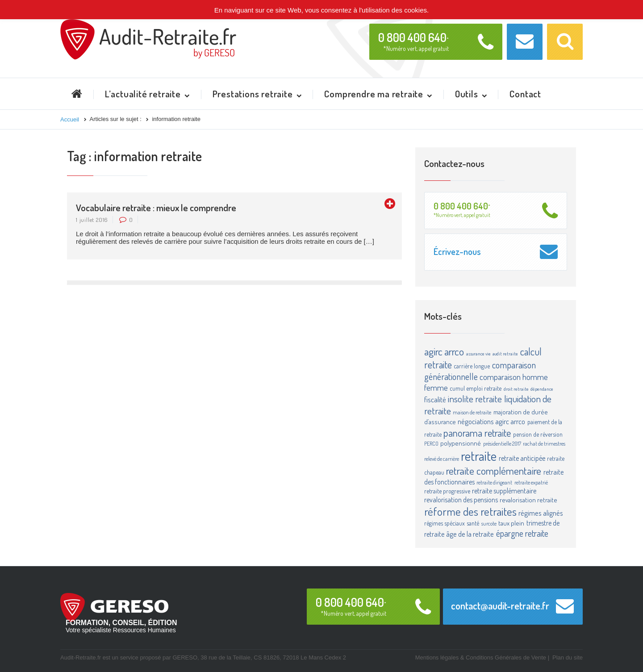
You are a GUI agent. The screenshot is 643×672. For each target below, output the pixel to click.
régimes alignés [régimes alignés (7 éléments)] (541, 513)
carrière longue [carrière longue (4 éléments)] (472, 366)
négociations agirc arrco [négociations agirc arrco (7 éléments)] (491, 421)
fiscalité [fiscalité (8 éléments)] (435, 399)
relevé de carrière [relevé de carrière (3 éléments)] (442, 459)
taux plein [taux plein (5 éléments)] (511, 523)
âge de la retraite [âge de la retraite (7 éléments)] (470, 534)
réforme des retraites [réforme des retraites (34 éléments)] (470, 511)
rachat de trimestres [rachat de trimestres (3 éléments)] (544, 443)
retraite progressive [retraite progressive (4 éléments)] (447, 491)
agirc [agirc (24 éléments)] (433, 351)
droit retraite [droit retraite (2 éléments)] (516, 389)
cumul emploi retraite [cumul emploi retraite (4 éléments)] (476, 388)
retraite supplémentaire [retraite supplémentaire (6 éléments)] (504, 491)
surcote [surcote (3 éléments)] (489, 523)
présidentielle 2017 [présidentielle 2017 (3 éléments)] (502, 443)
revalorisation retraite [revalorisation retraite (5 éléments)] (528, 500)
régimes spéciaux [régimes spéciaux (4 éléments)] (445, 523)
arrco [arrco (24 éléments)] (454, 351)
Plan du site (568, 657)
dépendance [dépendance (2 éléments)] (542, 389)
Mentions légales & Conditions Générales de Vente (481, 657)
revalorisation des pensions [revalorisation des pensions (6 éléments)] (461, 500)
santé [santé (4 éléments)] (473, 523)
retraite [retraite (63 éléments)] (479, 456)
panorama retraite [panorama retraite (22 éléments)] (477, 432)
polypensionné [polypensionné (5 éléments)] (461, 443)
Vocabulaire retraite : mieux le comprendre (156, 207)
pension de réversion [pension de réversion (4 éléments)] (538, 434)
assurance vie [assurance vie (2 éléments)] (478, 354)
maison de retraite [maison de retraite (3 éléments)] (472, 412)
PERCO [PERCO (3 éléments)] (431, 443)
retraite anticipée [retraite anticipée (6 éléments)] (522, 458)
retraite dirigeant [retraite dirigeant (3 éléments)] (494, 482)
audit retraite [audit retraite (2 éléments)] (505, 354)
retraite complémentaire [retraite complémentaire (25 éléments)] (494, 471)
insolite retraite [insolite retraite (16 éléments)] (475, 399)
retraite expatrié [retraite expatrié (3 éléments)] (531, 482)
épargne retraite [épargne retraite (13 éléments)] (522, 533)
